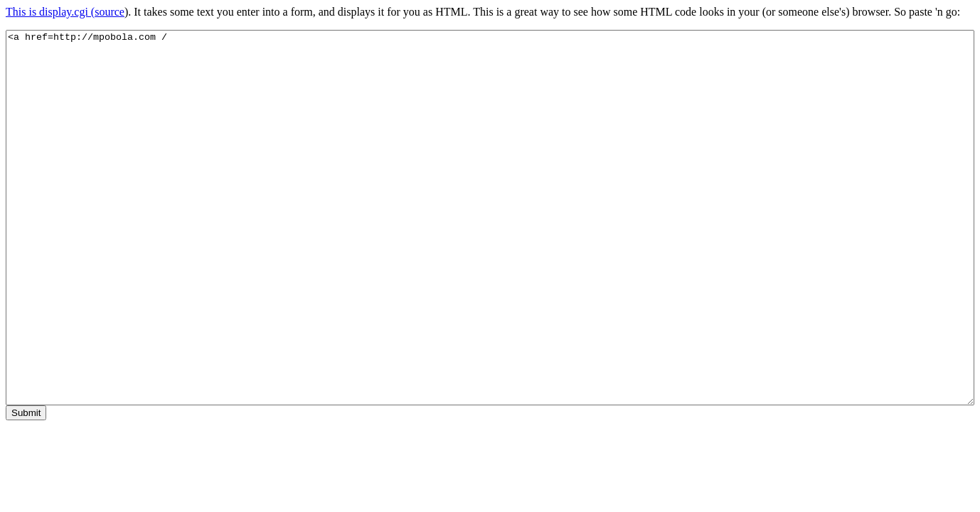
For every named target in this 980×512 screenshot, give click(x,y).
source (110, 12)
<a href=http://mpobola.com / (490, 218)
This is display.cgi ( (50, 12)
